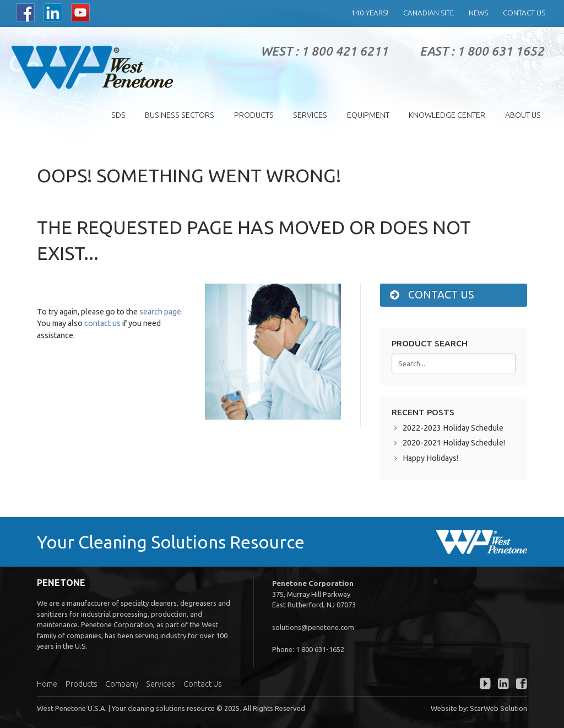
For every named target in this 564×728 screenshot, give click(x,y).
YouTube (80, 13)
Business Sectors (180, 115)
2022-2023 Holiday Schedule (453, 428)
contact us (102, 323)
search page (160, 312)
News (478, 13)
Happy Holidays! (430, 458)
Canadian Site (429, 13)
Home (47, 684)
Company (122, 684)
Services (310, 115)
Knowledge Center (447, 115)
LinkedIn (53, 13)
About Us (523, 115)
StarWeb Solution (498, 708)
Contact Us (524, 13)
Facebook (25, 13)
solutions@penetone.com (313, 627)
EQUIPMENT (368, 115)
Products (254, 115)
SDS (118, 115)
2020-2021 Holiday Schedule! (454, 443)
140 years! (370, 13)
